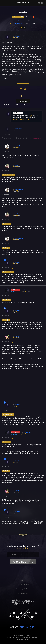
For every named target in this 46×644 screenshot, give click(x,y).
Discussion (30, 17)
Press (23, 580)
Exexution (18, 113)
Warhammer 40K (18, 17)
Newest (6, 105)
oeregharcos (36, 138)
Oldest (15, 105)
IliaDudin (20, 20)
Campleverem (18, 24)
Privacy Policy (23, 589)
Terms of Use (23, 585)
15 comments (23, 101)
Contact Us (23, 593)
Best (23, 105)
